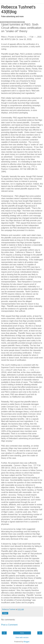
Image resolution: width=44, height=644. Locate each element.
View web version (22, 637)
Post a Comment (9, 625)
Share (5, 613)
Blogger (26, 642)
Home (22, 633)
